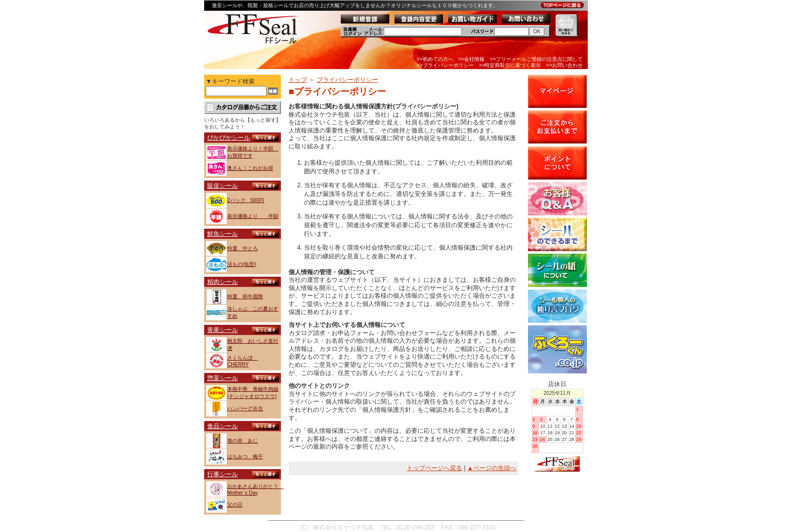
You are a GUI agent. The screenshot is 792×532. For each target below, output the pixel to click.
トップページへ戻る (434, 468)
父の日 (235, 505)
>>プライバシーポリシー (445, 65)
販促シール (223, 186)
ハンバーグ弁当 (245, 408)
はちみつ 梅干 (245, 457)
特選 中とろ (243, 248)
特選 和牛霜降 (245, 296)
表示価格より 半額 (253, 216)
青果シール (223, 330)
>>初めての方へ (435, 59)
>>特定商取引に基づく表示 (510, 65)
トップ (298, 80)
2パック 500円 (246, 200)
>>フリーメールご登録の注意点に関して (536, 59)
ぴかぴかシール (229, 138)
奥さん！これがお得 (250, 168)
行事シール (223, 474)
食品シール (223, 426)
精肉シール (223, 282)
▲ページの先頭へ (492, 468)
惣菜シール (223, 378)
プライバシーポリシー (347, 80)
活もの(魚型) (242, 264)
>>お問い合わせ (564, 65)
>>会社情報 (472, 59)
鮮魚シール (223, 234)
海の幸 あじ (243, 441)
